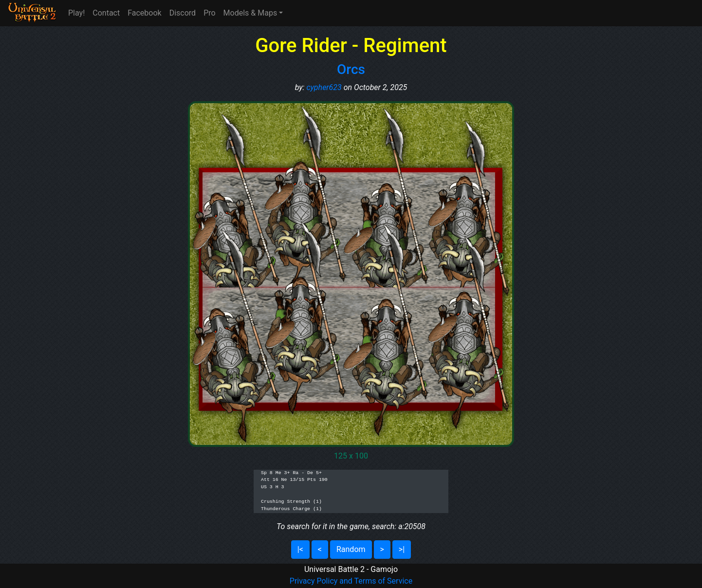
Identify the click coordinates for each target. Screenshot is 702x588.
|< (300, 549)
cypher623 (324, 87)
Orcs (351, 69)
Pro (209, 13)
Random (351, 549)
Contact (106, 13)
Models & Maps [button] (250, 13)
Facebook (144, 13)
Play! (76, 13)
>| (402, 549)
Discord (183, 13)
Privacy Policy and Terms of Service (351, 581)
